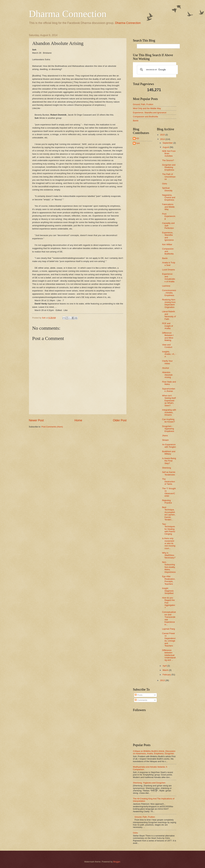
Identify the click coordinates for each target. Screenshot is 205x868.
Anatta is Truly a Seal (169, 264)
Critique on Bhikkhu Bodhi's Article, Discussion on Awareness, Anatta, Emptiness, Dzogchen (154, 752)
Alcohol (165, 368)
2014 (163, 139)
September (168, 143)
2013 (163, 680)
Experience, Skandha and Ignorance (150, 113)
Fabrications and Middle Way (168, 207)
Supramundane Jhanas (169, 390)
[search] (157, 70)
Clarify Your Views (167, 362)
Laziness (166, 286)
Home (78, 420)
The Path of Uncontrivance (169, 177)
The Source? (168, 160)
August (166, 147)
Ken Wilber (167, 244)
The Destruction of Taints (168, 481)
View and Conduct (167, 346)
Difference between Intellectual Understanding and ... (169, 655)
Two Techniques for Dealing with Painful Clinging (169, 529)
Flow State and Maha (169, 383)
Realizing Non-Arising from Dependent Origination (169, 303)
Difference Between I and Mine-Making (168, 337)
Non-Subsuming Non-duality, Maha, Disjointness (169, 567)
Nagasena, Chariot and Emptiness (169, 198)
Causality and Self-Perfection (168, 226)
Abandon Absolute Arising (167, 375)
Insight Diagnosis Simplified (168, 591)
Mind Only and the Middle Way (147, 108)
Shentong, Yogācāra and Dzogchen (149, 783)
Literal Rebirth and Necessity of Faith (169, 315)
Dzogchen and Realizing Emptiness (169, 167)
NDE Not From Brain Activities (169, 154)
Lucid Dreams (168, 270)
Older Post (120, 420)
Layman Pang (168, 629)
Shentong (166, 468)
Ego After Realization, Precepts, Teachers (169, 580)
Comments (141, 700)
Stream (165, 440)
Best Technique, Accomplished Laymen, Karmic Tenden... (169, 513)
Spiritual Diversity (167, 189)
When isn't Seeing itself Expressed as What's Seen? (169, 401)
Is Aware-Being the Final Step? (169, 461)
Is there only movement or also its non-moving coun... (169, 543)
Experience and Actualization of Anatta (169, 278)
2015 (163, 135)
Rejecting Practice (167, 502)
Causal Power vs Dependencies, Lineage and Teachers (169, 640)
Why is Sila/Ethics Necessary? (169, 555)
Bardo (136, 121)
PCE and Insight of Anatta (167, 326)
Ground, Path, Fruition (143, 104)
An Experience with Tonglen (169, 446)
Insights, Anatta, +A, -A (169, 354)
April (165, 666)
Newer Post (36, 420)
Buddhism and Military (169, 453)
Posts (139, 695)
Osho (165, 184)
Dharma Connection (68, 14)
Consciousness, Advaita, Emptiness (169, 293)
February (167, 675)
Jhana (165, 436)
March (166, 670)
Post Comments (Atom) (52, 427)
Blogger (117, 862)
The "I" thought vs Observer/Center (169, 492)
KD (138, 138)
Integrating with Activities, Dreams (169, 412)
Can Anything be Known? (168, 421)
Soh (138, 143)
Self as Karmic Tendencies (169, 473)
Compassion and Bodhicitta (146, 117)
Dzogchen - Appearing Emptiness (168, 429)
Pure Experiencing (169, 216)
